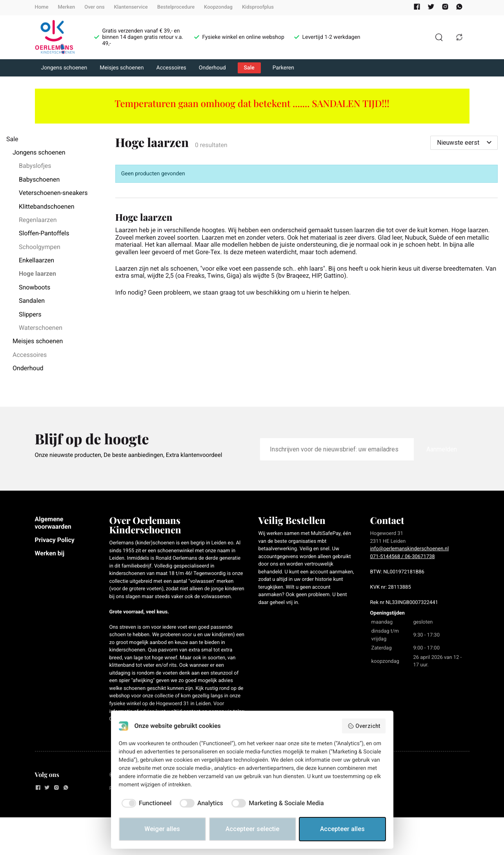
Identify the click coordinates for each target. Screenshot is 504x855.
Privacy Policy (55, 540)
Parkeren (283, 68)
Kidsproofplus (258, 7)
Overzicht (364, 726)
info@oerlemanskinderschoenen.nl (410, 549)
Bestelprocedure (176, 7)
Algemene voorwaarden (53, 523)
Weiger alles (162, 829)
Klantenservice (131, 7)
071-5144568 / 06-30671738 (403, 557)
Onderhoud (212, 68)
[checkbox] (145, 803)
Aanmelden (442, 449)
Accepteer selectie (252, 829)
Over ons (94, 7)
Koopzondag (218, 7)
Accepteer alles (342, 829)
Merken (66, 7)
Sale (249, 68)
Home (42, 7)
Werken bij (50, 553)
